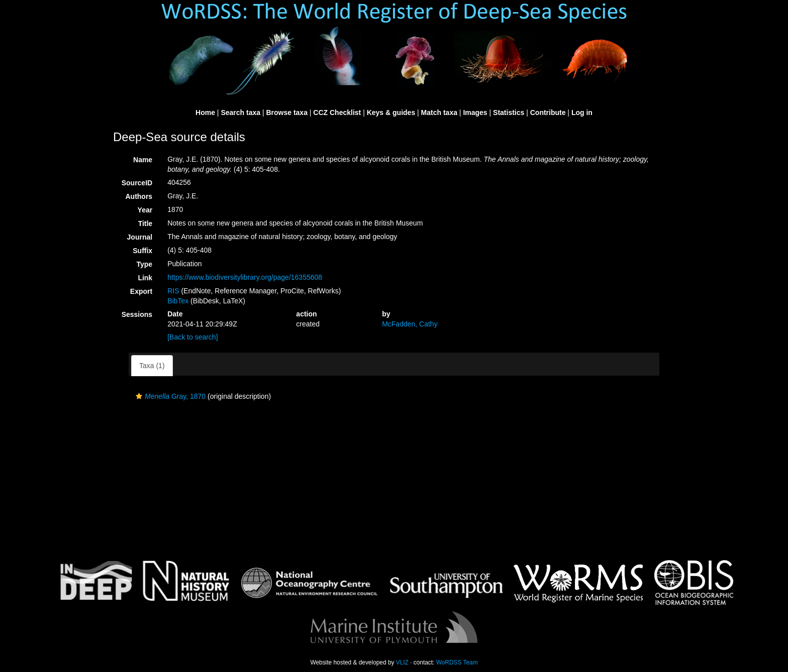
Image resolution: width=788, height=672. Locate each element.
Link (145, 278)
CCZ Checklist (337, 113)
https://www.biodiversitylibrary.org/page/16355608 (245, 277)
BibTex (178, 301)
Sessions (137, 314)
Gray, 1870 (169, 396)
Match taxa (439, 113)
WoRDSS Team (457, 662)
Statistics (509, 113)
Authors (139, 196)
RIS (173, 291)
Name (143, 160)
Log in (582, 113)
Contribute (548, 113)
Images (475, 113)
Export (141, 291)
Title (145, 223)
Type (145, 264)
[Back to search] (192, 337)
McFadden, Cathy (410, 324)
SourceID (137, 183)
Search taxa (240, 113)
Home (205, 113)
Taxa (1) (152, 366)
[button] (139, 396)
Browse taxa (286, 113)
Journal (140, 237)
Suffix (142, 251)
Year (145, 210)
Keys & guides (391, 113)
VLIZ (402, 662)
